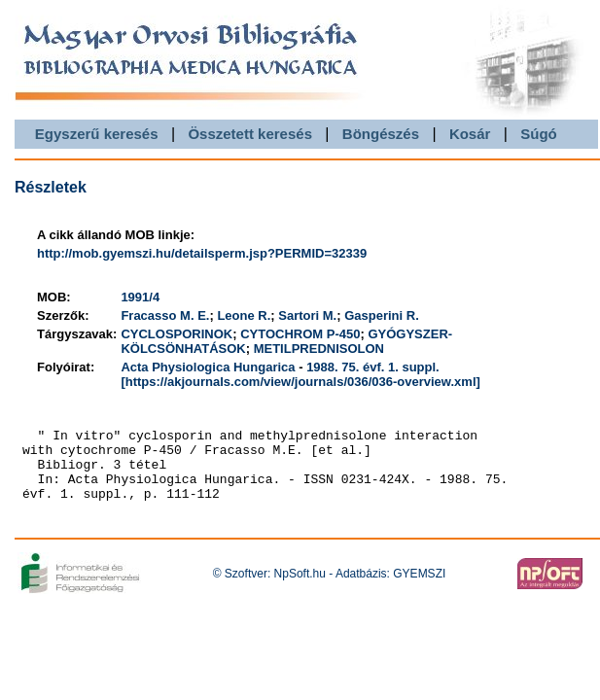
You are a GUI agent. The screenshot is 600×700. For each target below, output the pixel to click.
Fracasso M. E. (165, 315)
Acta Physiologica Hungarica (208, 367)
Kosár (470, 134)
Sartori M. (307, 315)
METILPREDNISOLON (319, 349)
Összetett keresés (250, 134)
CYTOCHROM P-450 (300, 334)
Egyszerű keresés (97, 134)
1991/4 (140, 297)
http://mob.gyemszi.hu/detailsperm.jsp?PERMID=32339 (202, 253)
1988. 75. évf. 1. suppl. (373, 367)
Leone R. (244, 315)
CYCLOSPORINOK (176, 334)
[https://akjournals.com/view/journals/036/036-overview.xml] (300, 382)
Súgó (539, 134)
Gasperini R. (382, 315)
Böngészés (381, 134)
